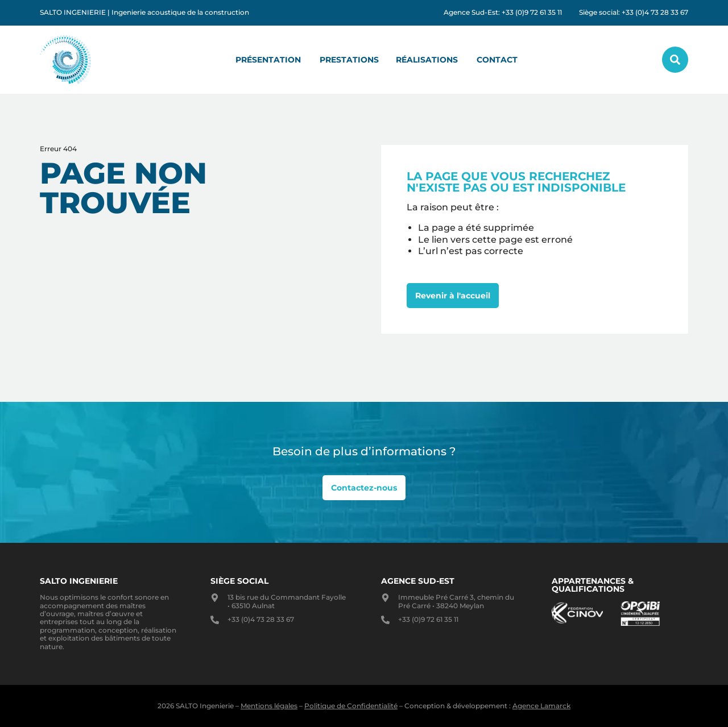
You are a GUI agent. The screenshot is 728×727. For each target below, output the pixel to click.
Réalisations (427, 60)
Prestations (349, 60)
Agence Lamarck (541, 706)
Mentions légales (269, 706)
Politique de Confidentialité (351, 706)
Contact (497, 60)
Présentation (268, 60)
